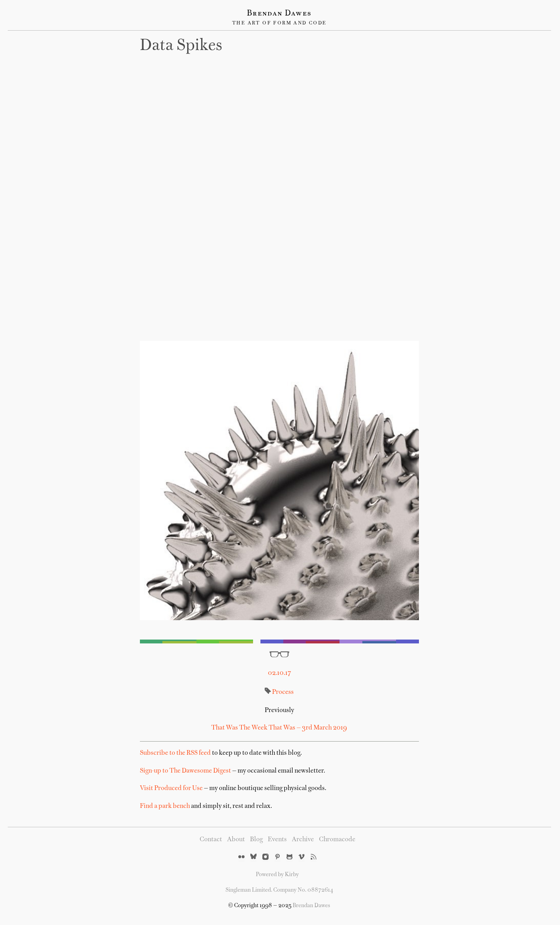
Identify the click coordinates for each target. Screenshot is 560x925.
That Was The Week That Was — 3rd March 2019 (279, 728)
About (236, 840)
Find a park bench (165, 806)
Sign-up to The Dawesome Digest (185, 771)
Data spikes (181, 46)
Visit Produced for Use (171, 788)
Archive (303, 840)
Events (277, 840)
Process (283, 692)
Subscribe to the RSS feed (175, 753)
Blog (256, 840)
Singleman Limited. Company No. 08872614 (279, 890)
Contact (211, 840)
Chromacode (337, 840)
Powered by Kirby (277, 875)
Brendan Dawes (279, 14)
